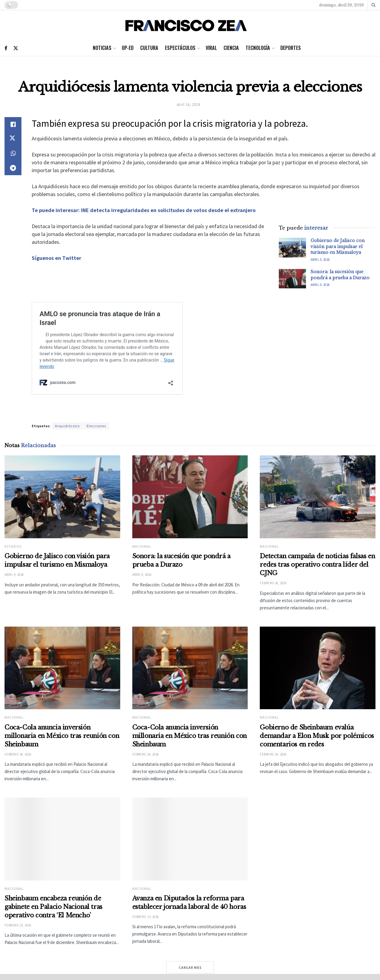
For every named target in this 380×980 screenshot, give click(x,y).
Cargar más (190, 967)
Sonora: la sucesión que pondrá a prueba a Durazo (340, 275)
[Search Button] (374, 5)
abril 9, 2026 (320, 260)
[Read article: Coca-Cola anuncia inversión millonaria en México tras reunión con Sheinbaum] (62, 668)
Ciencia (231, 48)
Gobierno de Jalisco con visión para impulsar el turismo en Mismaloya (338, 246)
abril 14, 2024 (188, 105)
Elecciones (96, 426)
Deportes (291, 48)
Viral (211, 48)
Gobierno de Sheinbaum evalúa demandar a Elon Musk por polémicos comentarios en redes (317, 744)
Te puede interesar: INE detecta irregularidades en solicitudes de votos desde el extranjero (144, 210)
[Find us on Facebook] (6, 48)
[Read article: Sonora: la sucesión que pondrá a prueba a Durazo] (292, 279)
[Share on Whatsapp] (13, 153)
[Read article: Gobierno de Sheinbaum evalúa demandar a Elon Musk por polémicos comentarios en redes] (318, 677)
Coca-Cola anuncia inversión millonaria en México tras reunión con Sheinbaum (62, 736)
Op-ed (128, 48)
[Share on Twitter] (13, 139)
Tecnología (258, 48)
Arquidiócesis (67, 426)
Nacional (142, 546)
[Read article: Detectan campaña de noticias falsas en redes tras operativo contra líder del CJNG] (318, 497)
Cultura (149, 48)
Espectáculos (180, 48)
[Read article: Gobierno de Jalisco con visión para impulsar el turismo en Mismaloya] (292, 247)
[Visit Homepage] (188, 26)
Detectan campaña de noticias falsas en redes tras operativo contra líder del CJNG (317, 565)
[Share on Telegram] (13, 168)
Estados (13, 546)
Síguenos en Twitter (56, 258)
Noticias (102, 48)
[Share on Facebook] (13, 124)
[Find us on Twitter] (16, 48)
